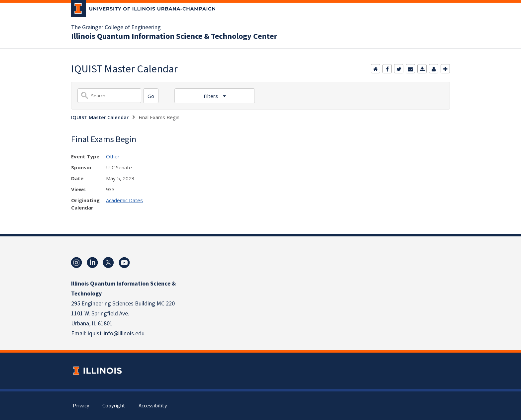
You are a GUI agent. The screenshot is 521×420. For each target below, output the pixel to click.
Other (113, 156)
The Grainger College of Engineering (116, 28)
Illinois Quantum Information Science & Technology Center (174, 37)
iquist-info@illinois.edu (116, 334)
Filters (211, 96)
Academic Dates (124, 200)
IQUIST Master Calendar (100, 117)
